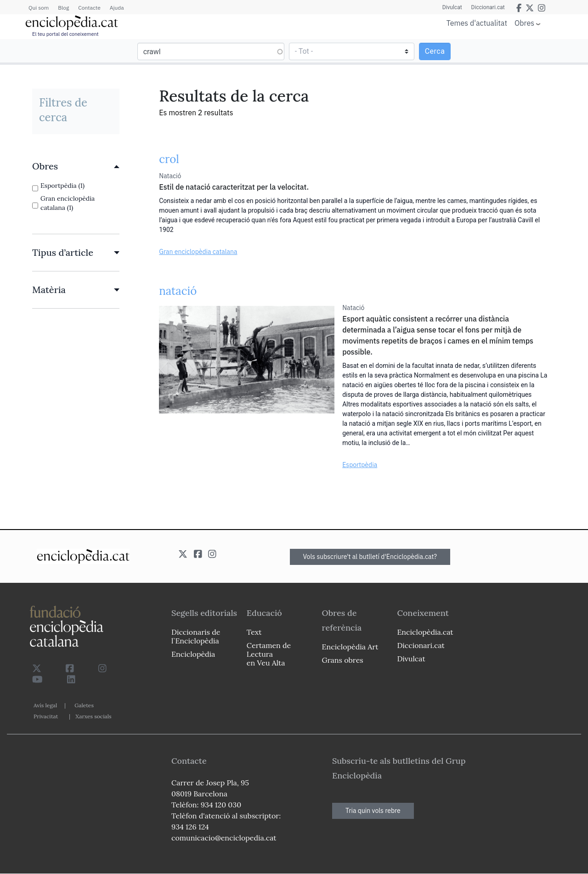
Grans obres (343, 660)
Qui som (39, 8)
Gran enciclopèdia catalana (198, 252)
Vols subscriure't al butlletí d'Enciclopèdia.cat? (370, 557)
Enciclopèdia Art (350, 647)
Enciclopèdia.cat (425, 632)
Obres (524, 23)
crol (169, 159)
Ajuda (117, 8)
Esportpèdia (360, 465)
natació (178, 291)
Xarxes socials (93, 716)
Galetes (84, 705)
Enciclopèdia (193, 654)
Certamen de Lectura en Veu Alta (269, 654)
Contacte (89, 8)
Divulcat (452, 7)
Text (254, 632)
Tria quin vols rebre (373, 811)
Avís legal (45, 705)
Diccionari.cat (488, 7)
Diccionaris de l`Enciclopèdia (196, 636)
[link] (76, 166)
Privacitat (46, 716)
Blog (63, 8)
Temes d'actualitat (477, 23)
